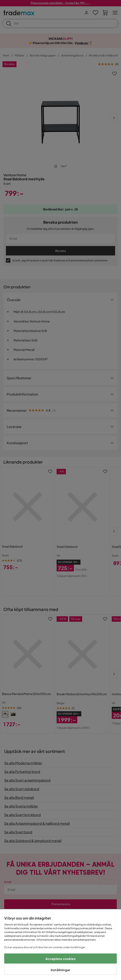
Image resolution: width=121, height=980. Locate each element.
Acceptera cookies (60, 959)
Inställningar (60, 970)
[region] (60, 945)
